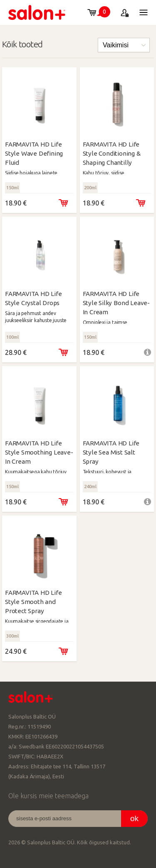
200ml (90, 188)
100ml (12, 337)
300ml (12, 636)
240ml (90, 487)
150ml (12, 188)
